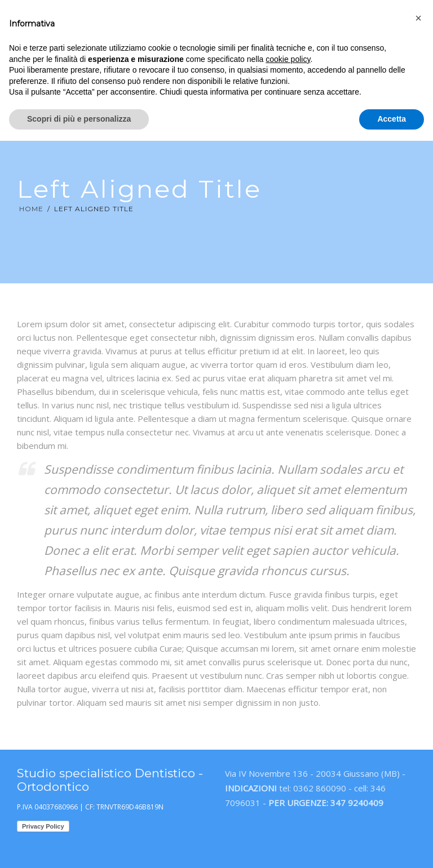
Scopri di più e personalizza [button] (79, 119)
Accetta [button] (392, 119)
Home (31, 209)
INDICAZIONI (251, 788)
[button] (418, 18)
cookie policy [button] (288, 59)
